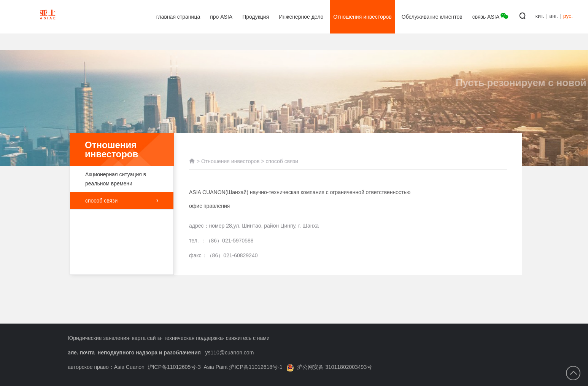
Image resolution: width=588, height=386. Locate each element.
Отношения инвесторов (230, 165)
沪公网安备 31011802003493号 (329, 367)
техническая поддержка (193, 338)
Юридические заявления (98, 338)
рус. (568, 16)
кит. (540, 16)
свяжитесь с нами (248, 338)
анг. (554, 16)
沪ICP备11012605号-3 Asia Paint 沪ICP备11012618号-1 (215, 367)
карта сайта (146, 338)
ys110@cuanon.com (229, 353)
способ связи (122, 201)
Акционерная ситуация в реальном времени (118, 179)
